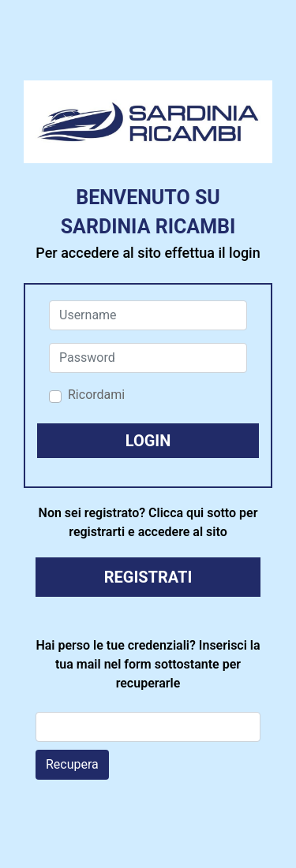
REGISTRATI (148, 577)
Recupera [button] (72, 764)
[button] (148, 441)
